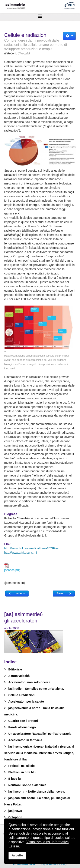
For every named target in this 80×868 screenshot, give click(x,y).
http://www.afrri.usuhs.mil (21, 553)
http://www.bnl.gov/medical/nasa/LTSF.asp (32, 548)
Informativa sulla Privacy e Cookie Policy (40, 864)
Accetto (17, 855)
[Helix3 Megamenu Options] (40, 16)
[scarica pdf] (12, 567)
